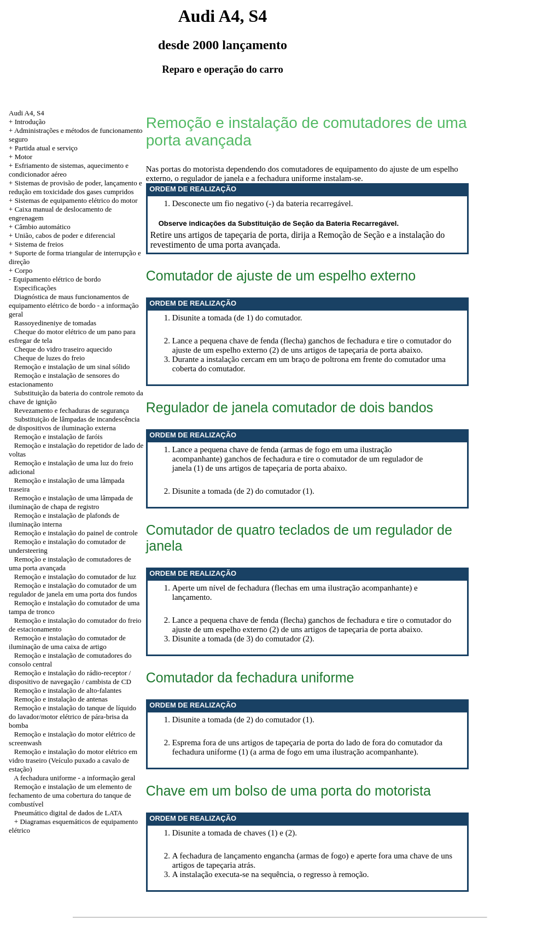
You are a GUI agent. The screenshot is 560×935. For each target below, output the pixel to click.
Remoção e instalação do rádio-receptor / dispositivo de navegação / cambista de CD (70, 677)
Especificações (35, 288)
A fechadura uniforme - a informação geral (74, 778)
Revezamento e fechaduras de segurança (72, 410)
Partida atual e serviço (46, 148)
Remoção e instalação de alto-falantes (68, 690)
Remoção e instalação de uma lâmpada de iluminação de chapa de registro (71, 502)
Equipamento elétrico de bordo (57, 279)
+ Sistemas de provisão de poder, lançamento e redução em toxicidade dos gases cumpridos (75, 187)
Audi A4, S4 (27, 113)
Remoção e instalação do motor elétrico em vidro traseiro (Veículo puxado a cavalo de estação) (73, 760)
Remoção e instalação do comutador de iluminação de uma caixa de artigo (67, 642)
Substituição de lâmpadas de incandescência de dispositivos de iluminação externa (74, 423)
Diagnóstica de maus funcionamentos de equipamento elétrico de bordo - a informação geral (74, 305)
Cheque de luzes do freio (49, 358)
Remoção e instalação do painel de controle (76, 533)
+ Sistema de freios (36, 244)
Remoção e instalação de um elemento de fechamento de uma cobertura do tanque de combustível (70, 795)
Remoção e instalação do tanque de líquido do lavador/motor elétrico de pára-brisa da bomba (72, 717)
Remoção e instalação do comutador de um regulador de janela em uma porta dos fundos (73, 590)
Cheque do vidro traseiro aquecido (63, 349)
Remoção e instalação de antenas (61, 699)
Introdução (30, 122)
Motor (24, 157)
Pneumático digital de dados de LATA (68, 813)
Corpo (24, 270)
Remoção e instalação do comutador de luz (75, 577)
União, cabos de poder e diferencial (65, 235)
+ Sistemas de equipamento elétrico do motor (73, 200)
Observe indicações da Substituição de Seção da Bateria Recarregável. (279, 223)
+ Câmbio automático (40, 227)
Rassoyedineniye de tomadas (55, 323)
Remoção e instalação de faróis (59, 437)
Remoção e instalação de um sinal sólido (72, 367)
